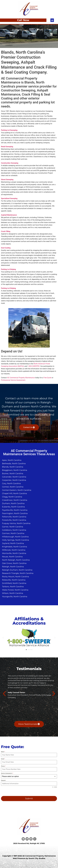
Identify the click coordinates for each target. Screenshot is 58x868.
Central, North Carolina (13, 487)
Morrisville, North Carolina (14, 553)
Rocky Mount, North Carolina (16, 577)
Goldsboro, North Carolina (14, 530)
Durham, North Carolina (13, 503)
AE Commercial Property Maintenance (21, 378)
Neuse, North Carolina (12, 557)
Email (3, 759)
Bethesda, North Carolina (14, 464)
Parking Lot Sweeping (9, 130)
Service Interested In (7, 773)
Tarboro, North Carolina (13, 587)
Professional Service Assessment (13, 380)
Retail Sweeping (7, 147)
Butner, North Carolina (13, 473)
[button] (52, 20)
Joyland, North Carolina (13, 543)
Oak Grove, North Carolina (14, 563)
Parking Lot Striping (8, 269)
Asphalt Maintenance (9, 215)
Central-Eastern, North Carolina (17, 490)
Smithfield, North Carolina (14, 583)
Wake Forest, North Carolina (15, 590)
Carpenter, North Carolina (14, 480)
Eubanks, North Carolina (13, 507)
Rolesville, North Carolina (14, 580)
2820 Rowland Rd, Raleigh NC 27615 (29, 843)
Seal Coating (6, 248)
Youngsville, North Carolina (15, 597)
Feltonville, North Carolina (14, 517)
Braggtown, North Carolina (15, 470)
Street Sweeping (7, 180)
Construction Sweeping (10, 163)
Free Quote (47, 378)
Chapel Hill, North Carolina (14, 493)
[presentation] (14, 792)
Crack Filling (6, 231)
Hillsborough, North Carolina (15, 537)
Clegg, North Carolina (12, 497)
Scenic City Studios (37, 858)
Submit (29, 798)
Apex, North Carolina (12, 460)
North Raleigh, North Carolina (16, 560)
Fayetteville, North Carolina (15, 510)
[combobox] (29, 776)
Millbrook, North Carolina (14, 550)
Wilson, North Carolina (13, 593)
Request (3, 780)
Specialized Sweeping (9, 198)
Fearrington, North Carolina (15, 513)
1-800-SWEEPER (34, 366)
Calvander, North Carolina (14, 477)
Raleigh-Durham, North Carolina (17, 570)
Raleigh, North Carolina (13, 567)
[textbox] (27, 776)
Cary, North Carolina (11, 483)
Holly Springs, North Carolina (16, 540)
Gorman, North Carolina (13, 533)
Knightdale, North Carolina (15, 547)
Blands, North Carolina (13, 467)
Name (3, 752)
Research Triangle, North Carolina (18, 573)
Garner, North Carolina (13, 527)
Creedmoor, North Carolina (15, 500)
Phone (3, 766)
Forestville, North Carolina (14, 520)
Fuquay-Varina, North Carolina (16, 523)
